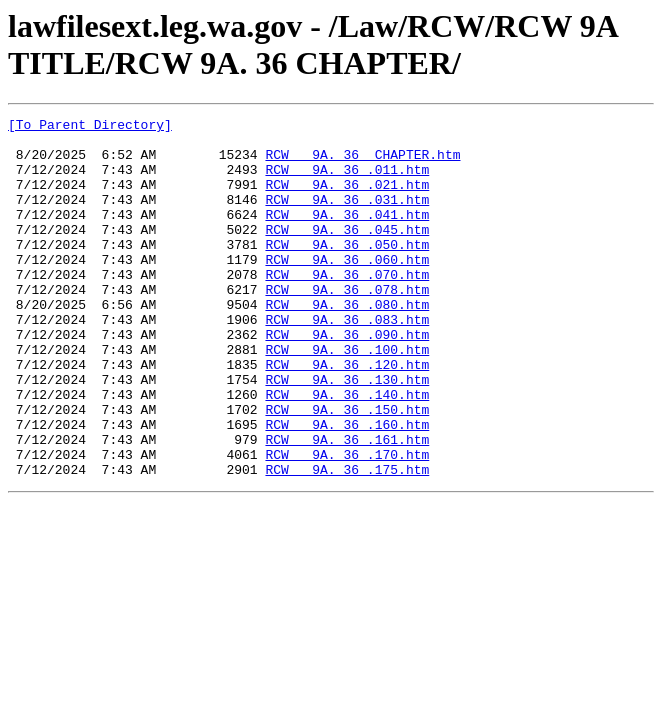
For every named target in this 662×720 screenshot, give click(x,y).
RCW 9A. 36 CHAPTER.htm (362, 163)
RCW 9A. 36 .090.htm (347, 379)
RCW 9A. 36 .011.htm (347, 181)
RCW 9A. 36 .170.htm (347, 523)
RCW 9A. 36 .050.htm (347, 271)
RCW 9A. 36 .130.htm (347, 433)
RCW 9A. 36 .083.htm (347, 361)
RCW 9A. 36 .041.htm (347, 235)
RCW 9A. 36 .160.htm (347, 487)
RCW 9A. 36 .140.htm (347, 451)
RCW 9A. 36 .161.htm (347, 505)
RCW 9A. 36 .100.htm (347, 397)
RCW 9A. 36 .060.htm (347, 289)
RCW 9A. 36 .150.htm (347, 469)
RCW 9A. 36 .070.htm (347, 307)
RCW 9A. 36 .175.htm (347, 541)
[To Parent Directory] (90, 127)
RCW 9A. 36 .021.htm (347, 199)
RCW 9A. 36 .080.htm (347, 343)
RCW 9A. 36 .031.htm (347, 217)
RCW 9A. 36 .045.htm (347, 253)
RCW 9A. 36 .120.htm (347, 415)
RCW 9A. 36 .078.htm (347, 325)
